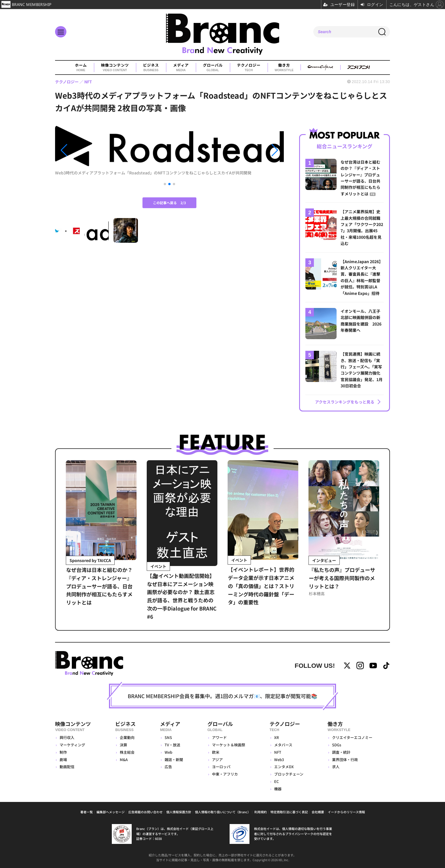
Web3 (279, 760)
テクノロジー (249, 67)
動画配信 (67, 767)
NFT (278, 752)
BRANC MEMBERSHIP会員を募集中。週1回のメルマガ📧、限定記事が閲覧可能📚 (222, 696)
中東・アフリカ (225, 774)
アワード (219, 737)
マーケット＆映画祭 (229, 745)
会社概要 (318, 812)
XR (277, 737)
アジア (217, 760)
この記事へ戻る (169, 203)
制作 (63, 752)
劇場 (63, 760)
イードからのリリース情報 (346, 812)
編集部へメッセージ (111, 812)
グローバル (213, 67)
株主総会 (127, 752)
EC (276, 781)
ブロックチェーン (289, 774)
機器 (278, 789)
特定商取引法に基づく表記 (289, 812)
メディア (181, 67)
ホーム (81, 67)
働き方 (284, 67)
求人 (336, 767)
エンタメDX (284, 767)
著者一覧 (87, 812)
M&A (124, 760)
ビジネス (151, 67)
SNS (168, 737)
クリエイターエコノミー (352, 737)
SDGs (337, 745)
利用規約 (261, 812)
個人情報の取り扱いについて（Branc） (223, 812)
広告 (168, 767)
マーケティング (72, 745)
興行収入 (67, 737)
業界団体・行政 (345, 760)
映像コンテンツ (115, 67)
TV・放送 (172, 745)
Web (168, 752)
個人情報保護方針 (179, 812)
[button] (89, 150)
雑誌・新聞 (174, 760)
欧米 (216, 752)
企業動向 (127, 737)
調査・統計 (341, 752)
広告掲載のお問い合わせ (145, 812)
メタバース (283, 745)
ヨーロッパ (221, 767)
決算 (123, 745)
